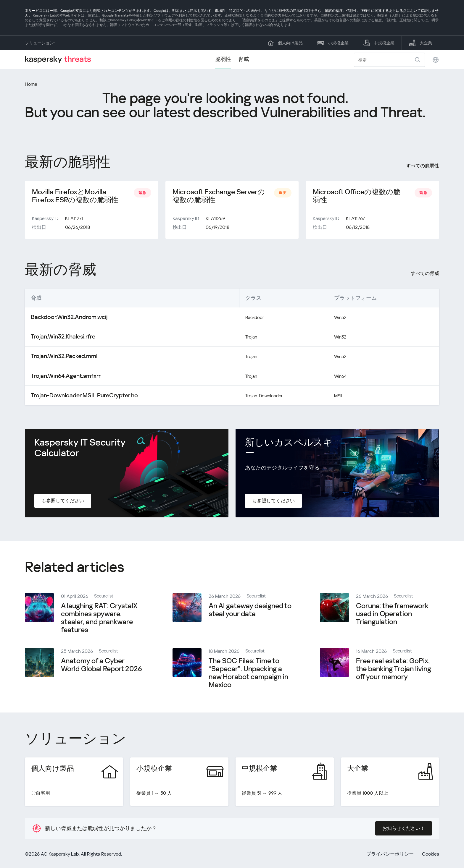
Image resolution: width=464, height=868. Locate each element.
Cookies (431, 855)
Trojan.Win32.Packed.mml (60, 358)
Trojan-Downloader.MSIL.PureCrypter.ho (78, 397)
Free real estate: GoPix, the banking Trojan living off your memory (394, 670)
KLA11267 (355, 221)
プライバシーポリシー (390, 855)
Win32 (339, 320)
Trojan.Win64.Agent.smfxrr (61, 377)
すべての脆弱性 (423, 166)
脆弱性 (223, 59)
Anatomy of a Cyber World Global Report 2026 (101, 666)
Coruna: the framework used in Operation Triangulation (392, 615)
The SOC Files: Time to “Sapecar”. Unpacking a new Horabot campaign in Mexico (248, 674)
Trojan (233, 339)
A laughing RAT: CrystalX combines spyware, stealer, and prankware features (99, 619)
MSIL (337, 397)
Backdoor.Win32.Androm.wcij (64, 320)
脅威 (244, 59)
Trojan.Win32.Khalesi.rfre (59, 339)
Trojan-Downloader (249, 397)
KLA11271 (74, 221)
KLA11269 (215, 221)
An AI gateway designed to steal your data (250, 611)
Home (31, 84)
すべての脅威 (425, 276)
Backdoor (238, 320)
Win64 (339, 377)
